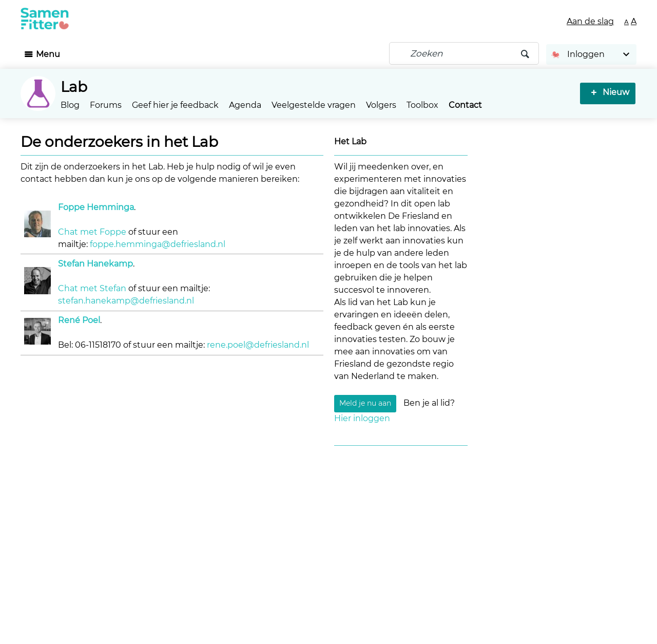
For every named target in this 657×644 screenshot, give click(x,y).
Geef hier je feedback (175, 105)
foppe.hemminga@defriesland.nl (158, 244)
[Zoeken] (464, 53)
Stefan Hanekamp (95, 264)
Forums (106, 105)
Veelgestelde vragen (314, 105)
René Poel (79, 320)
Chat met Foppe (92, 232)
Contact (465, 105)
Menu (48, 54)
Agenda (245, 105)
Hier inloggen (362, 418)
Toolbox (422, 105)
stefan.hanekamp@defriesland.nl (126, 301)
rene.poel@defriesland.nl (258, 345)
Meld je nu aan (365, 404)
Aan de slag (590, 21)
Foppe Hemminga (96, 207)
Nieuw (614, 92)
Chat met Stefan (92, 288)
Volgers (381, 105)
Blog (70, 105)
